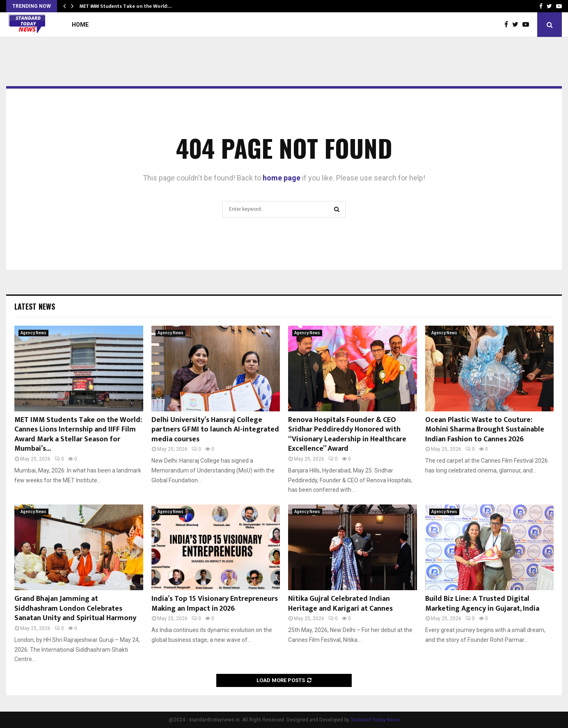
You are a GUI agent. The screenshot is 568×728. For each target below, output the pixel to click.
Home (80, 25)
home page (282, 178)
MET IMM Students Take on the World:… (126, 6)
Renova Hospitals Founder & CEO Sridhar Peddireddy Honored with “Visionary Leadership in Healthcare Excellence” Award (347, 434)
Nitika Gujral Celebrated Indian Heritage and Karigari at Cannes (340, 604)
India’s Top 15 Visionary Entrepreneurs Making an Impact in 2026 (215, 604)
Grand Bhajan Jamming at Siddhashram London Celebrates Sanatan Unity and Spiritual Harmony (75, 608)
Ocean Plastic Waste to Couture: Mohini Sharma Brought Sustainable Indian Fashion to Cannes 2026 (485, 430)
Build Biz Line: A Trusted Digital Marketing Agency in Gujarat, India (482, 604)
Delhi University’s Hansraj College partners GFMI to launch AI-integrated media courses (215, 430)
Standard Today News (375, 720)
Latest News (35, 306)
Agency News (33, 333)
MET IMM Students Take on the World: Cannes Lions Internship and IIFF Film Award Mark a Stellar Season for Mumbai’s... (78, 434)
